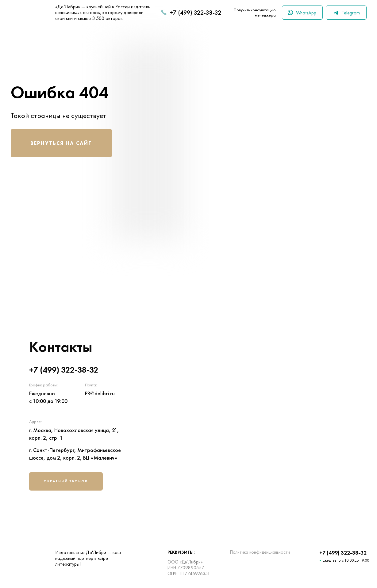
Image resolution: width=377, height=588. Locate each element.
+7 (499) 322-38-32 (195, 13)
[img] (273, 416)
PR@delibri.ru (100, 393)
